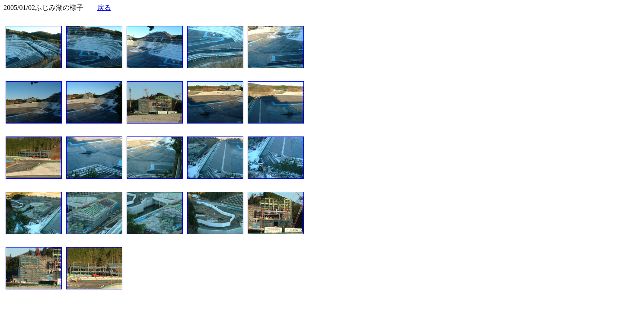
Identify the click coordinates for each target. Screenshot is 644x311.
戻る (104, 8)
